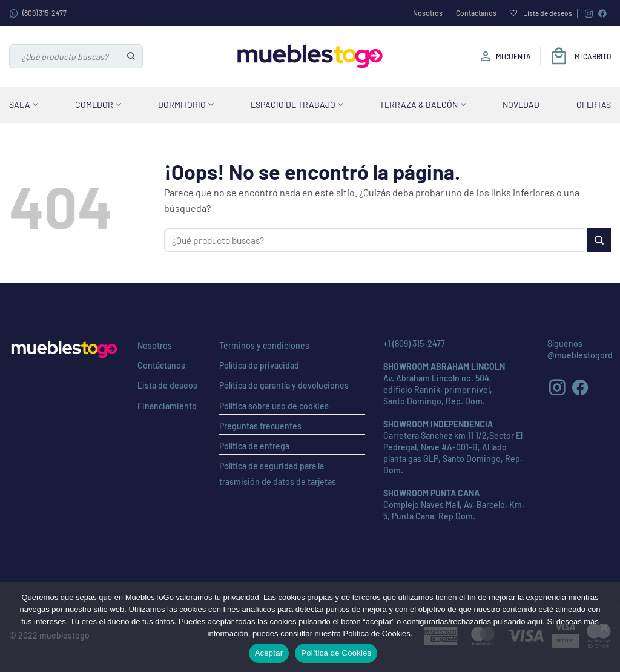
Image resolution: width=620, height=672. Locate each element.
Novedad (521, 104)
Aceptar (269, 653)
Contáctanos (476, 13)
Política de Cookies (336, 653)
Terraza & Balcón (423, 104)
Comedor (98, 104)
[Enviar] (132, 56)
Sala (24, 104)
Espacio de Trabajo (297, 104)
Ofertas (594, 104)
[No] (604, 631)
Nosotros (428, 13)
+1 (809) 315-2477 (414, 344)
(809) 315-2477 (38, 13)
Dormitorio (186, 104)
